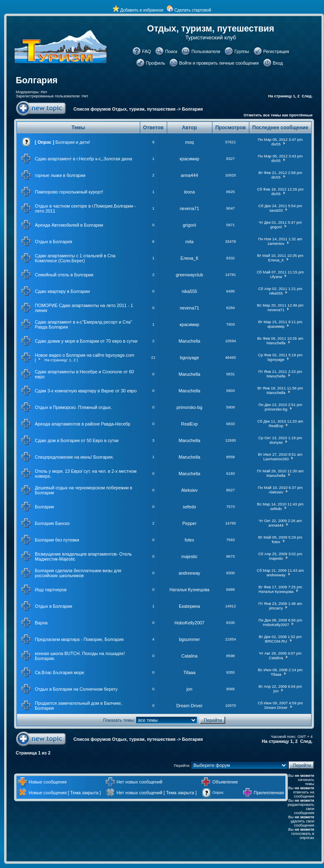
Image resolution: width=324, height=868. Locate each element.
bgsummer (189, 639)
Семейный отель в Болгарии (64, 275)
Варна (41, 623)
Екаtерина (189, 606)
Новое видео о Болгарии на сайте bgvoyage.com (85, 355)
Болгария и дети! (73, 142)
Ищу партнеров (51, 590)
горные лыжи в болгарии (60, 175)
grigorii (190, 225)
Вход (278, 63)
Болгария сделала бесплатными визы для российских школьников (78, 573)
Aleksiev (190, 490)
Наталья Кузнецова (189, 590)
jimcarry (276, 608)
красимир (189, 159)
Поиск (171, 51)
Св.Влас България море (60, 672)
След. (307, 96)
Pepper (189, 523)
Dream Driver (189, 706)
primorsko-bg (189, 407)
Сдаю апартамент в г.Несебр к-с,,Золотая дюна (84, 159)
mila (190, 242)
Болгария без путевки (57, 540)
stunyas (276, 442)
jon (189, 689)
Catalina (189, 656)
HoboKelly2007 (189, 623)
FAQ (147, 51)
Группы (242, 51)
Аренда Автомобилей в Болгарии (69, 225)
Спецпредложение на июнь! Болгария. (74, 457)
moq (189, 142)
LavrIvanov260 (276, 459)
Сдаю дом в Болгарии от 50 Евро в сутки (77, 440)
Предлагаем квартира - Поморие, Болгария (79, 639)
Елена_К (189, 258)
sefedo (190, 507)
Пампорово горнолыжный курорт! (69, 192)
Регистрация (276, 51)
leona (190, 192)
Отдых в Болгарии (54, 606)
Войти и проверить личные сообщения (219, 63)
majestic (189, 556)
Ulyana (276, 277)
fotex (189, 540)
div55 (276, 144)
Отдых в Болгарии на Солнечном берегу (76, 689)
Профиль (156, 63)
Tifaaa (189, 672)
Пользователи (206, 51)
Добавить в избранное (142, 10)
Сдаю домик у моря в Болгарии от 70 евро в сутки (86, 341)
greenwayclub (190, 275)
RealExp (189, 424)
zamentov (276, 244)
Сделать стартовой (193, 10)
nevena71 (189, 208)
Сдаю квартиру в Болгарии (62, 291)
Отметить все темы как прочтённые (278, 115)
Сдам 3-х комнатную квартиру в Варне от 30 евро (86, 391)
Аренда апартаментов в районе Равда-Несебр (83, 424)
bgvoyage (189, 358)
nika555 (189, 291)
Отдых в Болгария (54, 242)
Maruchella (190, 341)
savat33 (276, 210)
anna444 (190, 175)
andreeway (190, 573)
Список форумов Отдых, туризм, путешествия (124, 109)
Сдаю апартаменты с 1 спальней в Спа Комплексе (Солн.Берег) (75, 258)
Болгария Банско (52, 523)
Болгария (37, 80)
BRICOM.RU (276, 641)
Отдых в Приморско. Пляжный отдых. (73, 407)
